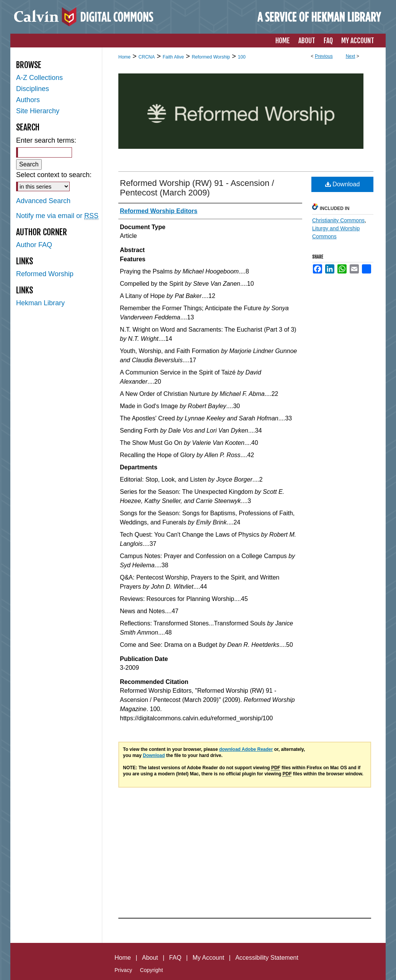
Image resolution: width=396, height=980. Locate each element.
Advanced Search (43, 201)
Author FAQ (34, 245)
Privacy (123, 970)
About (150, 958)
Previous (324, 56)
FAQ (175, 958)
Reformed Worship (211, 57)
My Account (209, 958)
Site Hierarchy (38, 111)
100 (242, 57)
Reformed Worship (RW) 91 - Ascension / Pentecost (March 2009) (197, 188)
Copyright (151, 970)
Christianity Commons (338, 220)
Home (124, 57)
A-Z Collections (39, 78)
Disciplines (33, 89)
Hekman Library (40, 303)
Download (343, 184)
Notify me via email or (57, 216)
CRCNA (147, 57)
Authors (28, 100)
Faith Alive (173, 57)
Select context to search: (54, 175)
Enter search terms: (46, 140)
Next (351, 56)
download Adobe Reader (246, 749)
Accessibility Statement (267, 958)
